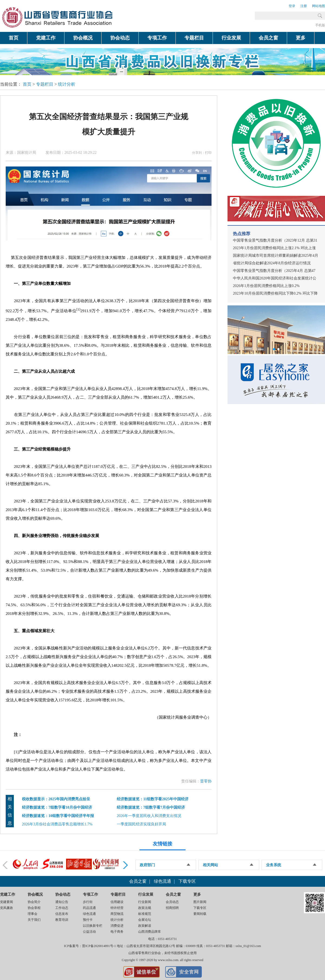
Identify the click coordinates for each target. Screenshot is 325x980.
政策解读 (145, 926)
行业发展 (231, 38)
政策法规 (145, 908)
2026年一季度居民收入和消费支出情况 (149, 816)
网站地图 (318, 6)
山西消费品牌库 (149, 932)
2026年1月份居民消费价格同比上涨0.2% (266, 286)
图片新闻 (200, 902)
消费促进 (117, 926)
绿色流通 (162, 881)
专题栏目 (194, 38)
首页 (14, 38)
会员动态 (172, 902)
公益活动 (89, 932)
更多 (301, 38)
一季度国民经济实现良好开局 (141, 824)
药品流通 (89, 908)
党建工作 (46, 38)
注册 (304, 6)
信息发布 (62, 914)
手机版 (320, 25)
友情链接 (162, 844)
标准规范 (145, 914)
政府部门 (147, 865)
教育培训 (62, 920)
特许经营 (117, 908)
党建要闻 (6, 902)
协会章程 (34, 908)
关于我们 (34, 920)
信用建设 (117, 902)
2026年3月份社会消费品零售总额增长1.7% (57, 824)
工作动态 (62, 908)
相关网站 (210, 865)
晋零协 (206, 781)
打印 (208, 153)
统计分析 (67, 84)
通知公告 (62, 902)
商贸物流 (117, 914)
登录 (292, 6)
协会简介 (34, 902)
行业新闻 (145, 902)
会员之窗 (268, 38)
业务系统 (274, 865)
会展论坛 (145, 920)
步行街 (88, 902)
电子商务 (117, 932)
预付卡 (88, 920)
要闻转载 (200, 914)
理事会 (32, 914)
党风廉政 (6, 908)
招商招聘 (172, 908)
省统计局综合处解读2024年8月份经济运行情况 (272, 263)
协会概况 (83, 38)
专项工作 (157, 38)
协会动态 (120, 38)
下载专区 (187, 881)
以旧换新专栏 (93, 926)
